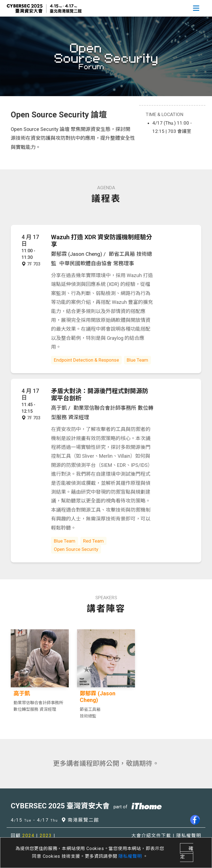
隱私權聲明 (131, 856)
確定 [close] (187, 853)
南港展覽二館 (80, 820)
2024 (28, 836)
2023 (46, 836)
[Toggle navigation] (196, 8)
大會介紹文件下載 (151, 836)
